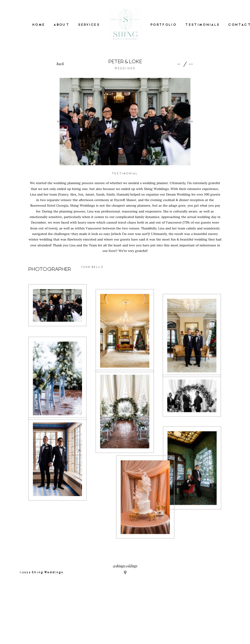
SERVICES (89, 25)
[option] (125, 122)
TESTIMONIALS (202, 25)
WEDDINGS (125, 69)
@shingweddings (125, 566)
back (60, 64)
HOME (39, 25)
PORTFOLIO (163, 25)
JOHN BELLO (92, 267)
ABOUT (62, 25)
